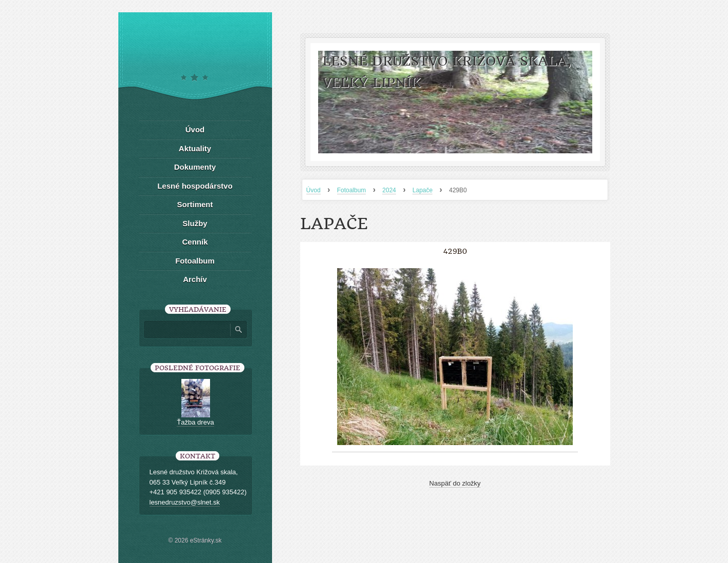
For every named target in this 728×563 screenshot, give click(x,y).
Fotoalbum (352, 190)
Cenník (195, 242)
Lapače (422, 190)
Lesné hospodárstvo (195, 186)
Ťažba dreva (195, 422)
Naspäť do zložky (455, 483)
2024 (389, 190)
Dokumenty (195, 167)
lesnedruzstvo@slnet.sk (185, 502)
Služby (195, 223)
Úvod (314, 190)
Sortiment (195, 204)
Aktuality (195, 148)
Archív (195, 279)
